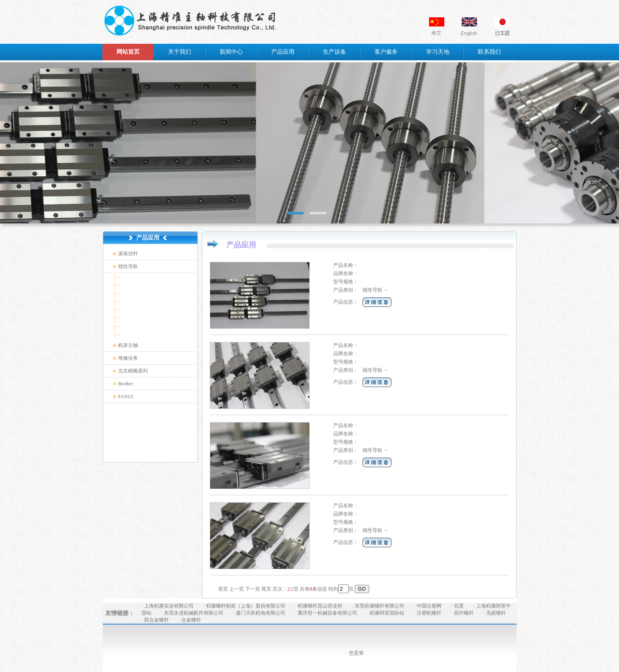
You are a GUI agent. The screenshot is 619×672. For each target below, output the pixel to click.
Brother (126, 384)
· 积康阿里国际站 (386, 613)
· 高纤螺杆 (462, 613)
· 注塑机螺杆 (428, 613)
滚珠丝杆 (128, 254)
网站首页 (128, 52)
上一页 (237, 589)
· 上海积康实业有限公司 (168, 606)
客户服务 (386, 52)
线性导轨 (128, 266)
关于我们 (180, 52)
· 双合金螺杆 (155, 620)
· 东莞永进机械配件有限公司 (192, 613)
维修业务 (128, 358)
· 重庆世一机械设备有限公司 (326, 613)
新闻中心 (231, 52)
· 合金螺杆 (190, 620)
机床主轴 (128, 345)
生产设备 (334, 52)
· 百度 (458, 606)
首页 (223, 589)
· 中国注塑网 (428, 606)
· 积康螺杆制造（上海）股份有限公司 (244, 606)
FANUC (126, 397)
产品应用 (283, 52)
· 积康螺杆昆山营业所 (319, 606)
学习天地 (438, 52)
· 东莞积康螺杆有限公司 (378, 606)
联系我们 (489, 52)
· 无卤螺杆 (495, 613)
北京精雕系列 (133, 371)
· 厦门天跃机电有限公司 (259, 613)
